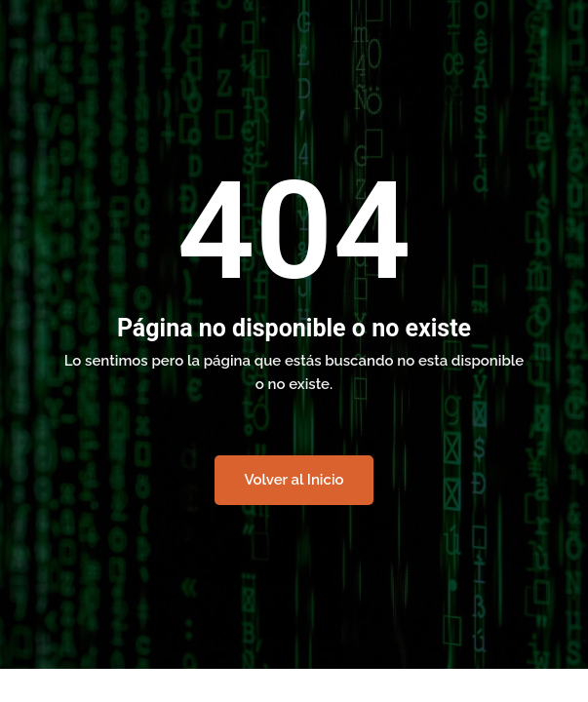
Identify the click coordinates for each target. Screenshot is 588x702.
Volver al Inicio (294, 480)
